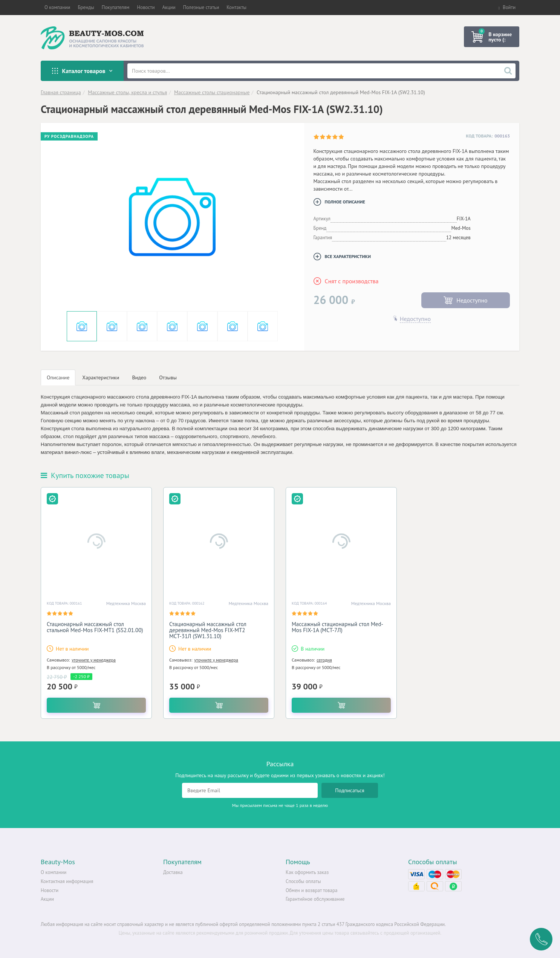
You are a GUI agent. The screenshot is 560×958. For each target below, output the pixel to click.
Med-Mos (461, 228)
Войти (507, 7)
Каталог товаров (82, 71)
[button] (57, 8)
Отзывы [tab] (168, 377)
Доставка (173, 872)
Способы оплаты (303, 881)
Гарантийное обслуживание (315, 899)
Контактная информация (67, 881)
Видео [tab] (139, 377)
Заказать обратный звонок (541, 939)
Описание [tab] (58, 377)
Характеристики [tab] (101, 377)
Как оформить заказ (307, 872)
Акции (47, 899)
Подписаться (350, 790)
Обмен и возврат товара (311, 890)
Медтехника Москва (126, 603)
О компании (54, 872)
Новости (50, 890)
